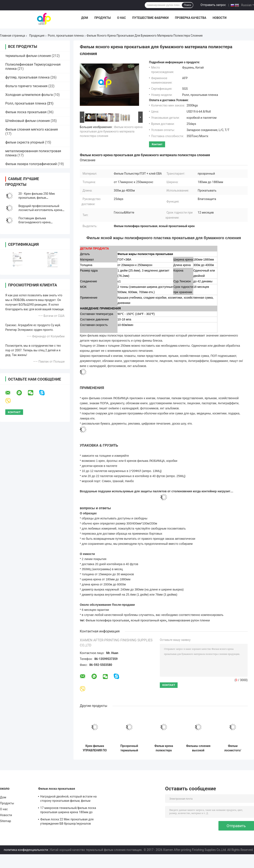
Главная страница (12, 36)
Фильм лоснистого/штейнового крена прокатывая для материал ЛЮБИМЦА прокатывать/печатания (233, 748)
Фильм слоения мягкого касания (32, 129)
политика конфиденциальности (26, 850)
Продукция (37, 36)
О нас (121, 18)
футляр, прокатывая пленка (27, 77)
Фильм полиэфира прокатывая (107, 620)
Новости (219, 18)
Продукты (103, 18)
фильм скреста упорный (25, 142)
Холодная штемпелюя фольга (29, 95)
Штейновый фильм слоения (28, 121)
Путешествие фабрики (150, 18)
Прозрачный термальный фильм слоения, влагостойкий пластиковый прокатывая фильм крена (129, 748)
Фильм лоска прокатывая (26, 112)
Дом (84, 18)
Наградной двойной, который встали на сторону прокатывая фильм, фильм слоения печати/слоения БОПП (68, 799)
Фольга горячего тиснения (26, 86)
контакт (157, 144)
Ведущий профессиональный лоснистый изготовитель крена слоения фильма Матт (40, 210)
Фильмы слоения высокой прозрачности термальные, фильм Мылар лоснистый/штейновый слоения (198, 748)
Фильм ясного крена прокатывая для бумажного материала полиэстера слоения (111, 131)
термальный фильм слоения (28, 56)
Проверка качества (190, 18)
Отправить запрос (213, 5)
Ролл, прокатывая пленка (66, 36)
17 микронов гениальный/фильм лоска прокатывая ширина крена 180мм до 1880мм (68, 811)
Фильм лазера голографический (31, 164)
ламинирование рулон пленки (189, 620)
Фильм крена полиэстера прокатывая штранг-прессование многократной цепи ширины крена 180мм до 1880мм (164, 748)
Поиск (187, 5)
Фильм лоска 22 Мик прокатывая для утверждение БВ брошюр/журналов (67, 821)
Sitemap (6, 821)
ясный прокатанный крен (148, 620)
